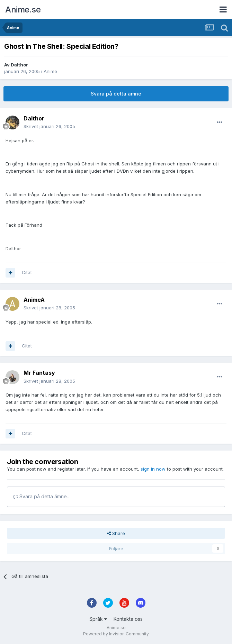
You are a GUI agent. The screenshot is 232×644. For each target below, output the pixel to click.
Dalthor (19, 65)
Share (116, 533)
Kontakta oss (128, 619)
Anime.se (23, 10)
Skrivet (49, 126)
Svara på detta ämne (116, 94)
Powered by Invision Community (116, 634)
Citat (27, 272)
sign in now (153, 469)
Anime (50, 71)
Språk (98, 619)
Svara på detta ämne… (42, 496)
